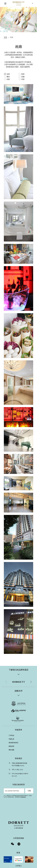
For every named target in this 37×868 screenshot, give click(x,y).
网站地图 (12, 750)
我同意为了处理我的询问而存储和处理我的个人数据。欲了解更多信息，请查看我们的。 (19, 796)
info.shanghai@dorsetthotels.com (20, 775)
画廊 (12, 37)
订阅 (29, 791)
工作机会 (11, 735)
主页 (5, 37)
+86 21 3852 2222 (17, 770)
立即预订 (19, 866)
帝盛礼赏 (11, 739)
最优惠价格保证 (14, 743)
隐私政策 (12, 746)
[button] (31, 682)
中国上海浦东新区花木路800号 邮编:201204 (19, 764)
